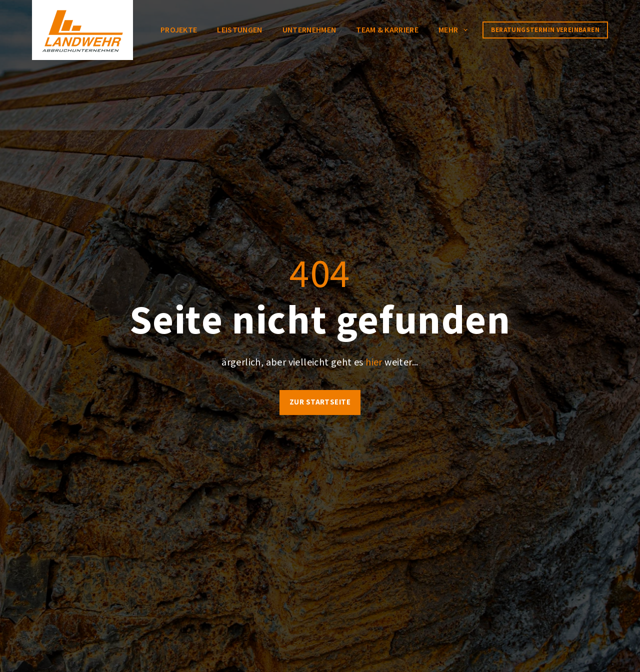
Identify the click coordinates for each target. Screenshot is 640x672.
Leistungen (239, 30)
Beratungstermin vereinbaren (545, 30)
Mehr (455, 30)
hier (374, 362)
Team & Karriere (387, 30)
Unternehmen (309, 30)
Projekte (179, 30)
